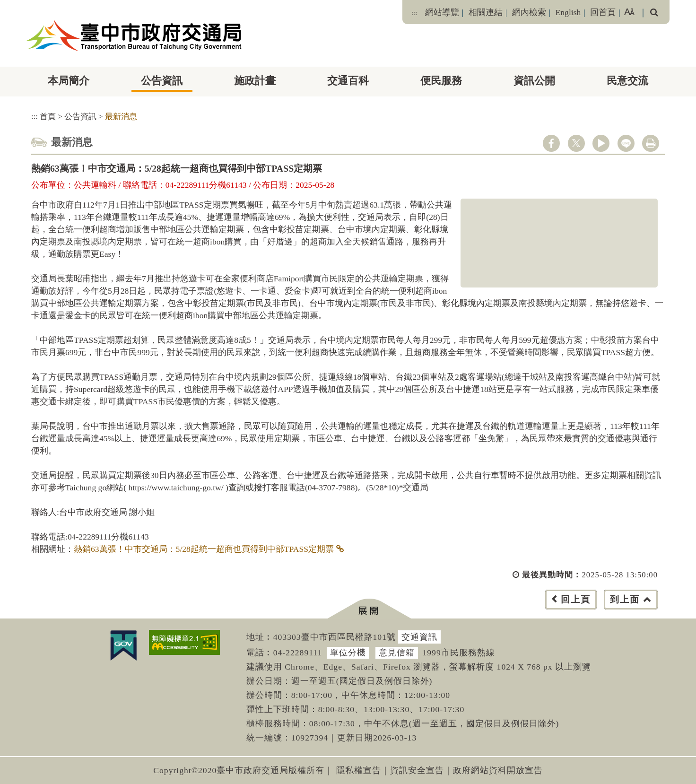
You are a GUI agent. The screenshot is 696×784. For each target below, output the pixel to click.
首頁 (48, 117)
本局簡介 (69, 81)
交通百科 (348, 81)
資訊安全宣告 (417, 770)
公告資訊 (162, 81)
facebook (551, 143)
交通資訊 (419, 637)
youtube (601, 143)
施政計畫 (255, 81)
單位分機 (348, 653)
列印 (651, 143)
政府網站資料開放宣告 (498, 770)
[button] (369, 609)
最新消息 (121, 117)
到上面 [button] (625, 599)
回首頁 (603, 12)
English (568, 12)
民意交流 (627, 81)
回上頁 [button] (576, 599)
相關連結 (486, 12)
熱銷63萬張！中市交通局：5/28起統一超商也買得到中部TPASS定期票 (204, 549)
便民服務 (441, 81)
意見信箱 (397, 653)
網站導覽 (442, 12)
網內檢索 (529, 12)
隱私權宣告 (359, 770)
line (626, 143)
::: (414, 13)
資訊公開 (534, 81)
